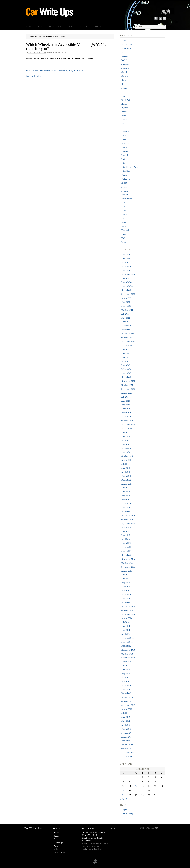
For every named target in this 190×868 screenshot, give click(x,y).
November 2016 (128, 515)
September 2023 (128, 294)
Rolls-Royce (126, 199)
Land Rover (126, 132)
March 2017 (126, 500)
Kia (123, 128)
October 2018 (127, 456)
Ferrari (124, 88)
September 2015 (128, 567)
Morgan (125, 175)
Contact (96, 27)
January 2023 (127, 306)
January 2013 (127, 689)
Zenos (124, 242)
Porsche (125, 191)
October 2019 (127, 421)
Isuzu (123, 116)
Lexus (124, 135)
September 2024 (128, 274)
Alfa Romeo (126, 45)
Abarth (124, 41)
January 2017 (127, 508)
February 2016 (127, 547)
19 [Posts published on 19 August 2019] (123, 791)
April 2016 (126, 539)
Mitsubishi (126, 171)
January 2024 (127, 286)
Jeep (123, 124)
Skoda (124, 211)
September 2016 (128, 523)
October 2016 (127, 519)
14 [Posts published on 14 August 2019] (136, 786)
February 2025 (127, 266)
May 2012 (126, 721)
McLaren (125, 151)
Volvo (124, 234)
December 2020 (128, 377)
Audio (84, 27)
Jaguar (124, 120)
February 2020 (127, 417)
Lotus (124, 139)
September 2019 (128, 425)
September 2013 (128, 658)
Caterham (125, 64)
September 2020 (128, 389)
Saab (123, 203)
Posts (56, 846)
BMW (124, 60)
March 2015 (126, 591)
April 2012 (126, 725)
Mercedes (125, 155)
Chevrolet (125, 68)
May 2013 (126, 674)
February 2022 (127, 326)
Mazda (124, 147)
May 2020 (126, 405)
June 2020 (126, 401)
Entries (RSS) (127, 814)
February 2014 (127, 638)
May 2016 (126, 535)
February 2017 (127, 504)
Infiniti (124, 112)
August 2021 (127, 346)
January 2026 (127, 255)
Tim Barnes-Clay (37, 53)
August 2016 (127, 527)
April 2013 (126, 678)
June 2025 (126, 259)
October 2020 (127, 385)
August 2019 (127, 429)
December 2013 (128, 646)
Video (72, 27)
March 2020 (126, 413)
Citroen (124, 76)
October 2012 (127, 701)
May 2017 (126, 496)
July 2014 (125, 622)
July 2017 (125, 488)
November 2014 (128, 606)
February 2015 (127, 595)
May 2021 (126, 357)
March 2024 (126, 282)
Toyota (124, 226)
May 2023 (126, 302)
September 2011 (128, 753)
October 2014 (127, 610)
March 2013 (126, 682)
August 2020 (127, 393)
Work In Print (56, 27)
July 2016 (125, 531)
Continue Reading (35, 76)
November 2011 (128, 745)
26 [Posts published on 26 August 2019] (123, 795)
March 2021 (126, 365)
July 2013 (125, 666)
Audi (123, 52)
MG (123, 159)
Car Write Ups (33, 828)
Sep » (128, 799)
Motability (126, 179)
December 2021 (128, 330)
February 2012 (127, 733)
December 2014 (128, 602)
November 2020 (128, 381)
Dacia (124, 80)
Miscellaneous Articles (131, 167)
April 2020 (126, 409)
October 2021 (127, 338)
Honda (124, 104)
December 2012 (128, 693)
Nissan (124, 183)
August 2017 (127, 484)
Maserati (125, 143)
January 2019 (127, 452)
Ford (123, 96)
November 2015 (128, 559)
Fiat (123, 92)
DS (123, 84)
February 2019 (127, 448)
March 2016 (126, 543)
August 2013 (127, 662)
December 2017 (128, 480)
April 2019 (126, 440)
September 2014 (128, 614)
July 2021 (125, 349)
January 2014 (127, 642)
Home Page (58, 842)
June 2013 (126, 670)
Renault (125, 195)
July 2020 (125, 397)
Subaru (124, 215)
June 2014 (126, 626)
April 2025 (126, 262)
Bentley (125, 56)
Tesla (123, 222)
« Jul (122, 799)
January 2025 (127, 270)
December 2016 (128, 512)
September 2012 (128, 705)
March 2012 (126, 729)
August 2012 (127, 709)
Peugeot (125, 187)
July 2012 (125, 713)
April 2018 (126, 472)
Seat (123, 207)
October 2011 (127, 749)
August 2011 (127, 757)
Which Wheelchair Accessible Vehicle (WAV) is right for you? (66, 46)
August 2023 (127, 298)
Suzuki (124, 219)
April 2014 (126, 634)
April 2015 (126, 587)
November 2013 (128, 650)
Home (29, 27)
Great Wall (126, 100)
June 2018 (126, 468)
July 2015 (125, 575)
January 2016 (127, 551)
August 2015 (127, 571)
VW (123, 238)
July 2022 (125, 314)
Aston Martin (127, 49)
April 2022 (126, 322)
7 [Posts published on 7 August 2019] (136, 782)
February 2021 (127, 369)
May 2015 (126, 583)
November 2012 (128, 697)
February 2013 (127, 685)
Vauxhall (125, 230)
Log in (124, 810)
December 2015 (128, 555)
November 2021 (128, 334)
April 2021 (126, 361)
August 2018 (127, 460)
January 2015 (127, 599)
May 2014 (126, 630)
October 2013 (127, 654)
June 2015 (126, 579)
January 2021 (127, 373)
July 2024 (125, 278)
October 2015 (127, 563)
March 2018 (126, 476)
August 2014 (127, 618)
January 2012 (127, 737)
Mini (123, 163)
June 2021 (126, 353)
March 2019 (126, 444)
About (40, 27)
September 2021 (128, 342)
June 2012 (126, 717)
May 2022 (126, 318)
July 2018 (125, 464)
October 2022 (127, 310)
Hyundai (125, 108)
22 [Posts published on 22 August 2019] (142, 791)
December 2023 (128, 290)
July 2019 (125, 432)
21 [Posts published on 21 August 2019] (136, 791)
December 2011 (128, 741)
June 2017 (126, 492)
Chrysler (125, 72)
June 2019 (126, 436)
